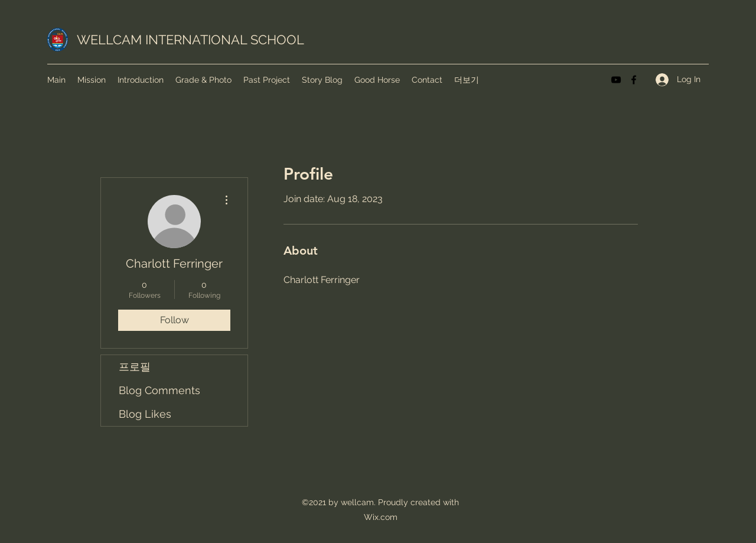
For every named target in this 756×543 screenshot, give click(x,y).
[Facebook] (634, 80)
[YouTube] (616, 80)
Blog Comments (159, 390)
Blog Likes (145, 414)
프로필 (135, 367)
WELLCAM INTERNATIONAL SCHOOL (190, 40)
